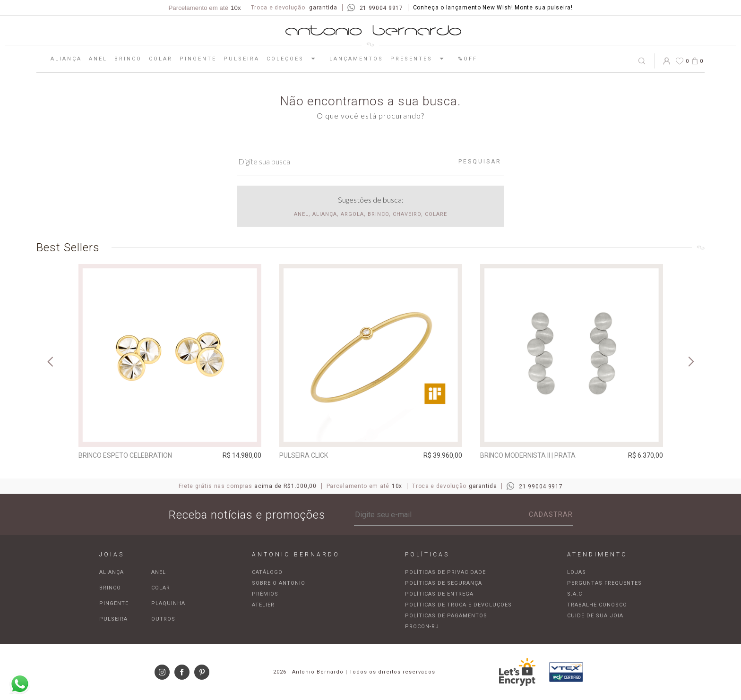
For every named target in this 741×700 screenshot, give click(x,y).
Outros (163, 619)
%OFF (468, 59)
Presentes (421, 59)
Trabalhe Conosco (597, 605)
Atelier (263, 605)
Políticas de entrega (439, 594)
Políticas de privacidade (445, 572)
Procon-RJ (422, 627)
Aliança (66, 59)
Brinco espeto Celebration (125, 455)
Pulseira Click (304, 455)
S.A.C (575, 594)
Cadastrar (551, 514)
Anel (98, 59)
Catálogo (267, 572)
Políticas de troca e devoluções (458, 605)
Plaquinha (168, 603)
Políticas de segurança (444, 583)
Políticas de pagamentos (446, 616)
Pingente (198, 59)
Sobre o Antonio (279, 583)
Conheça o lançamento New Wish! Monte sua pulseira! (493, 8)
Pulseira (241, 59)
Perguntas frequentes (604, 583)
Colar (161, 59)
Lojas (577, 572)
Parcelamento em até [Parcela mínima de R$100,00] (204, 8)
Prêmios (265, 594)
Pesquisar (480, 162)
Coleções (294, 59)
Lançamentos (356, 59)
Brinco (128, 59)
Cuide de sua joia (595, 616)
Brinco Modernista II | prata (528, 455)
